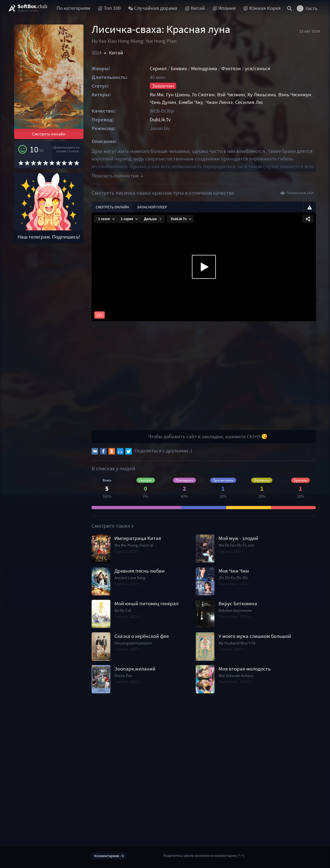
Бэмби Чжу (191, 102)
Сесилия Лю (249, 102)
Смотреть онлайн (49, 134)
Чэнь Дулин (163, 102)
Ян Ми (157, 95)
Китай (116, 53)
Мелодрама (204, 68)
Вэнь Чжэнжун (295, 95)
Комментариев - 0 (109, 856)
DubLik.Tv (160, 120)
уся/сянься (258, 68)
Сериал (158, 68)
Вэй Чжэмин (231, 95)
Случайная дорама (153, 8)
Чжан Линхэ (219, 102)
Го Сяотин (203, 95)
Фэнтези (231, 68)
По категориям (73, 8)
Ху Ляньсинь (262, 95)
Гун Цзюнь (178, 95)
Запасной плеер (152, 207)
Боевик (179, 68)
